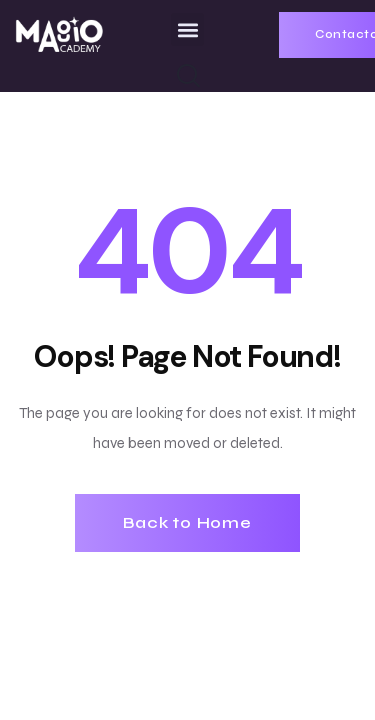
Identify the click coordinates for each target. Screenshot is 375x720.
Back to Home (187, 522)
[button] (187, 29)
